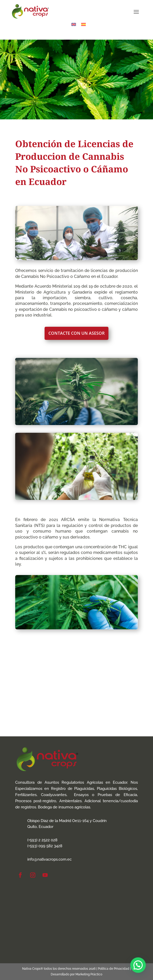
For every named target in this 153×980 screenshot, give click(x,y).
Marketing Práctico (89, 974)
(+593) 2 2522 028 (42, 840)
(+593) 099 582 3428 (45, 846)
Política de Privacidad (114, 969)
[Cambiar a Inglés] (74, 24)
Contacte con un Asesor (76, 333)
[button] (138, 965)
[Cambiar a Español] (83, 24)
